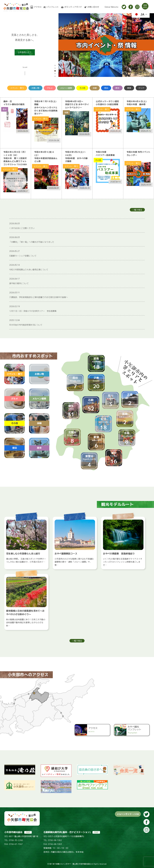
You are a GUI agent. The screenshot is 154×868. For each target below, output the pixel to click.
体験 (95, 88)
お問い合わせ (93, 7)
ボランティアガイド (73, 7)
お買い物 (35, 88)
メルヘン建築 (66, 88)
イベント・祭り (17, 88)
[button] (55, 65)
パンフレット (53, 7)
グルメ (50, 88)
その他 (82, 88)
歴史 (117, 88)
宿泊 (106, 88)
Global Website (112, 7)
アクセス (38, 7)
